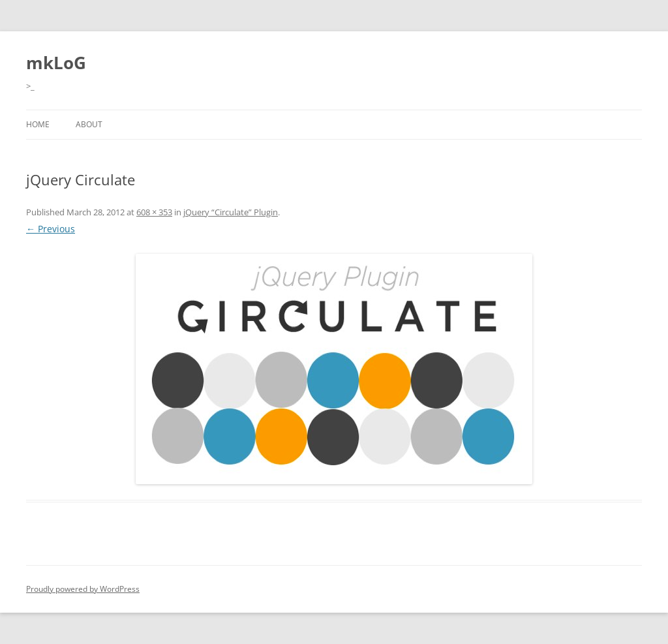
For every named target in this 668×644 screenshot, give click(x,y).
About (89, 124)
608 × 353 (154, 212)
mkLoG (56, 63)
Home (38, 124)
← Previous (51, 229)
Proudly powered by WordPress (83, 589)
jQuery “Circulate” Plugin (231, 212)
